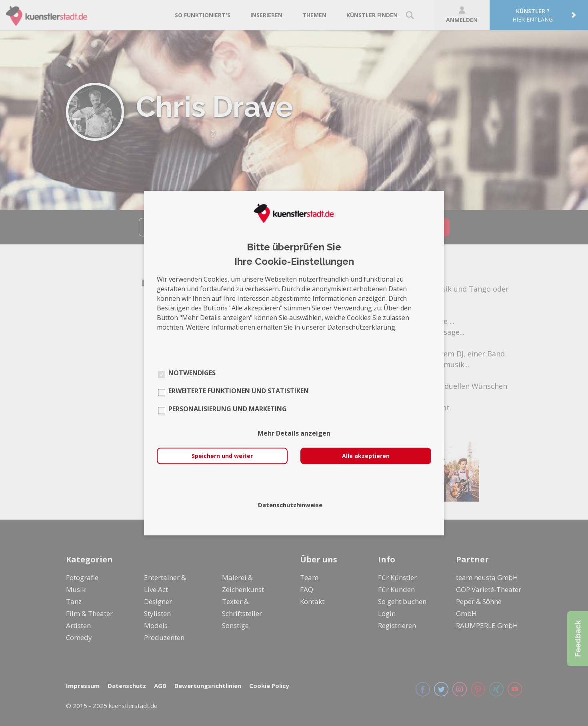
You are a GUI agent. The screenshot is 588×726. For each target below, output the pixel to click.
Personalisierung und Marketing (228, 409)
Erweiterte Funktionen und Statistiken (239, 391)
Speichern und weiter (222, 456)
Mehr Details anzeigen (294, 433)
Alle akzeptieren (366, 456)
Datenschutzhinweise (290, 505)
